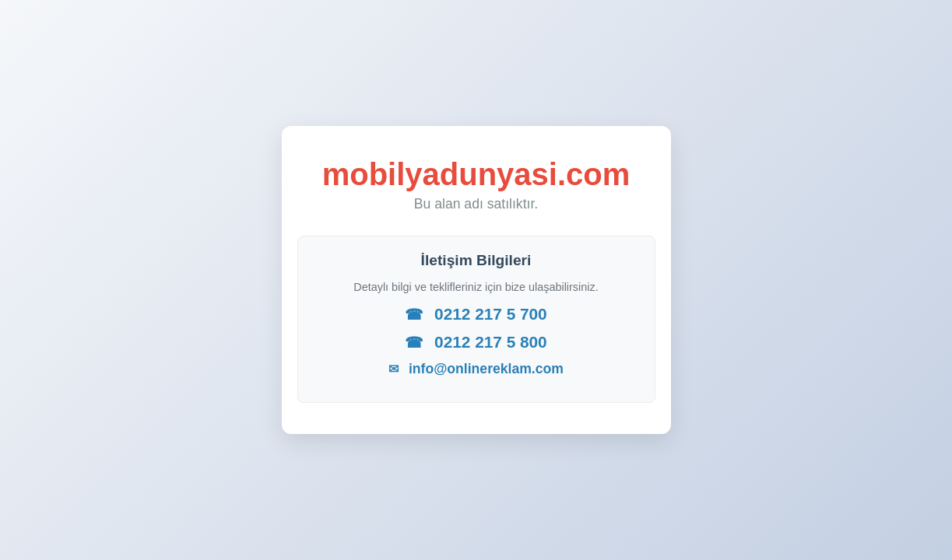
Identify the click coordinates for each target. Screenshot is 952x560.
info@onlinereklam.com (476, 369)
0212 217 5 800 (476, 342)
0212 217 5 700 (476, 314)
